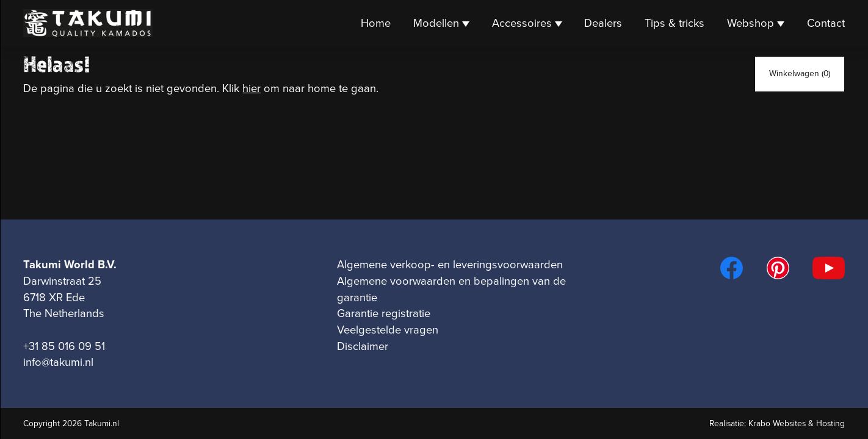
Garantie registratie (384, 313)
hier (251, 88)
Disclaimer (363, 346)
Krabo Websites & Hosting (797, 423)
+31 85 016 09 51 (64, 346)
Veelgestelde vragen (388, 330)
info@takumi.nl (58, 362)
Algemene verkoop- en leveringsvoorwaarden (450, 265)
